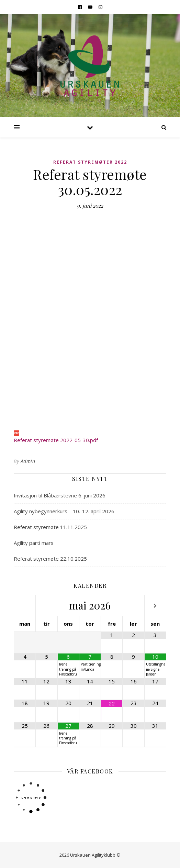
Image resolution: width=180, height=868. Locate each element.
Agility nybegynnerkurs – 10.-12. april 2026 (64, 511)
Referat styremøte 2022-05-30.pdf (56, 440)
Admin (28, 461)
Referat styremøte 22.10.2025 (50, 559)
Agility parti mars (34, 543)
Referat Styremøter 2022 (90, 162)
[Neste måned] (155, 606)
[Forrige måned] (25, 606)
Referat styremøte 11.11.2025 (50, 527)
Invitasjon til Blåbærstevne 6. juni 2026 (60, 495)
